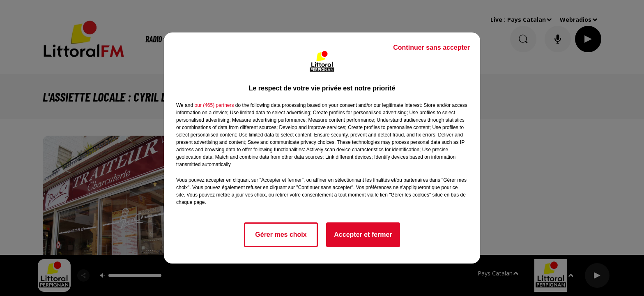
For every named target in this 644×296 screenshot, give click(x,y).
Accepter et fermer (363, 235)
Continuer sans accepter (431, 47)
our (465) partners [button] (214, 105)
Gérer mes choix (281, 235)
